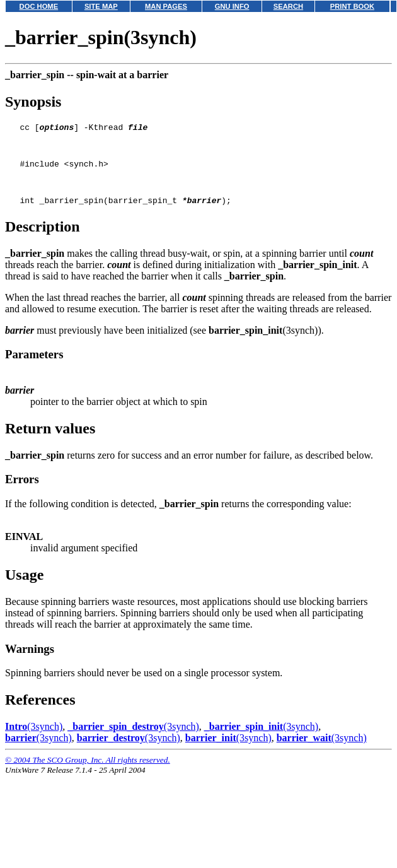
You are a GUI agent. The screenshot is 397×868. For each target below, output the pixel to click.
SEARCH (288, 6)
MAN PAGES (166, 6)
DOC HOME (39, 6)
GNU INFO (232, 6)
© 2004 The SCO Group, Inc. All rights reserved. (88, 773)
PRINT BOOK (352, 6)
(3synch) (34, 740)
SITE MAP (101, 6)
